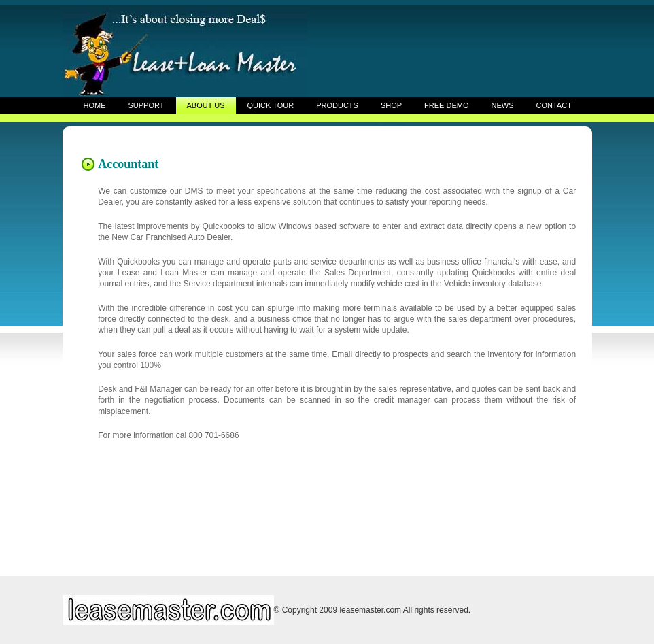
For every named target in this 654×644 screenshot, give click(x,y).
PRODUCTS (337, 105)
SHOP (391, 105)
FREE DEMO (446, 105)
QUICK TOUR (271, 105)
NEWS (503, 105)
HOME (95, 105)
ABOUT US (205, 105)
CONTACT (554, 105)
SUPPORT (147, 105)
